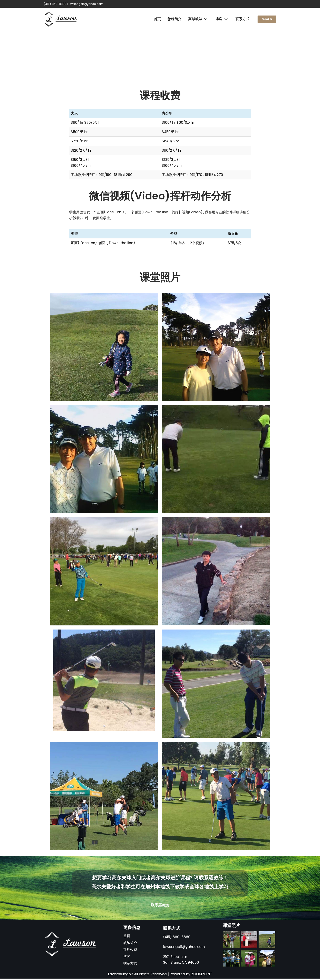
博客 (127, 958)
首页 (157, 19)
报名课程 (267, 19)
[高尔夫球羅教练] (61, 19)
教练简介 (174, 19)
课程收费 (130, 951)
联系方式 (242, 19)
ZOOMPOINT (202, 976)
